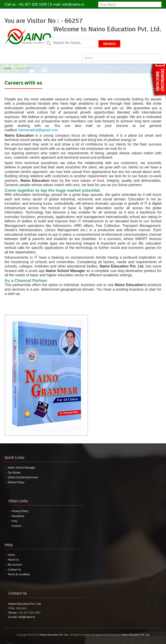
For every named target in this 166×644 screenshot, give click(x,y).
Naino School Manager (21, 468)
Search (109, 44)
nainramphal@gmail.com (38, 130)
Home (8, 68)
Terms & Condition (19, 574)
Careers (16, 526)
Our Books (14, 473)
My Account (15, 565)
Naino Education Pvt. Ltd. (54, 635)
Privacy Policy (20, 511)
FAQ (14, 521)
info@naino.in (73, 4)
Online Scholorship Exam (23, 477)
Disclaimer (18, 516)
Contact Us (14, 570)
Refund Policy (16, 482)
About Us (13, 560)
